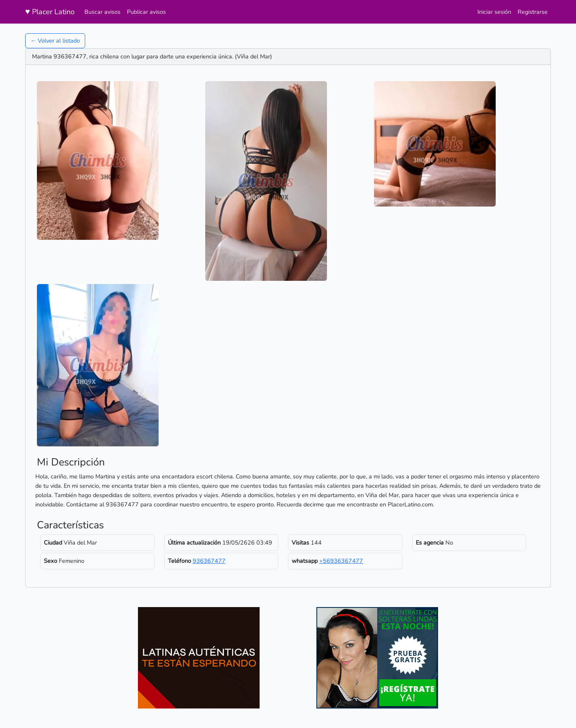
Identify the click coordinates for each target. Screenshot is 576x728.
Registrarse (533, 12)
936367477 (209, 561)
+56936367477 (341, 561)
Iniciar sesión (494, 12)
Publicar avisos (146, 12)
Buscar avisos (102, 12)
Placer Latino (50, 12)
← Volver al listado (55, 41)
